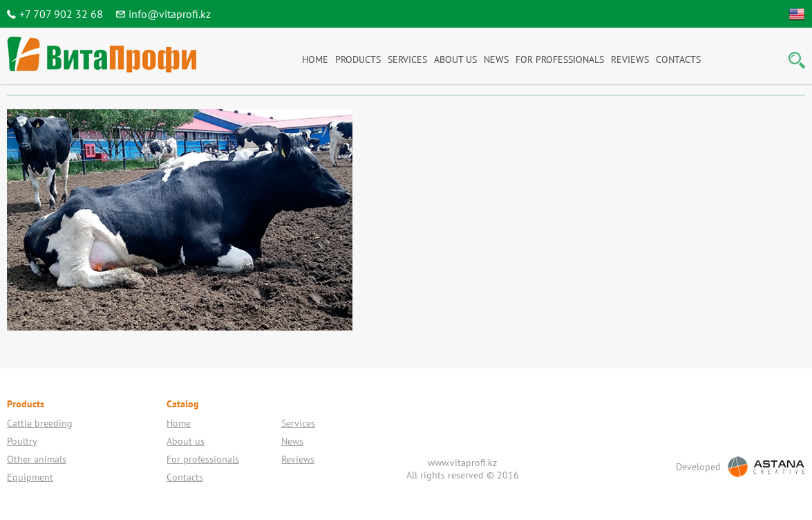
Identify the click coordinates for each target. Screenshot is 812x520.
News (496, 59)
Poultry (22, 441)
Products (358, 59)
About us (455, 59)
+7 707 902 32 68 (61, 14)
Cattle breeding (40, 423)
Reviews (630, 59)
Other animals (37, 459)
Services (407, 59)
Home (315, 59)
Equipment (30, 477)
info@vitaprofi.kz (170, 14)
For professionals (560, 59)
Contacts (678, 59)
